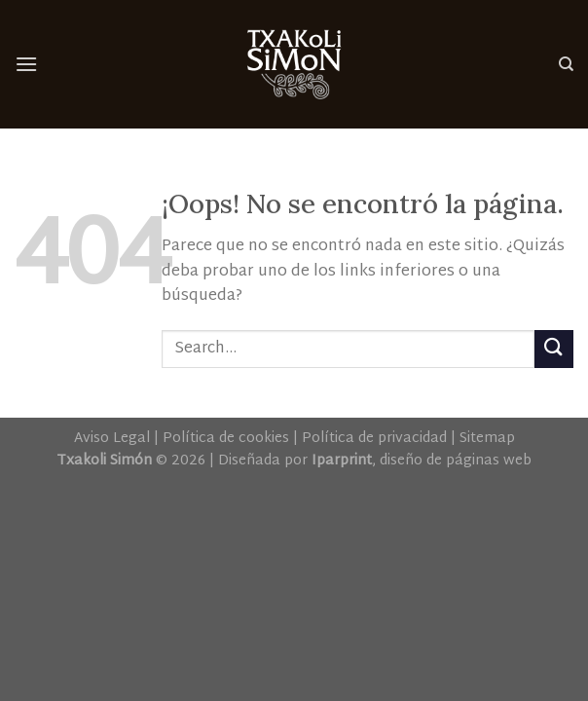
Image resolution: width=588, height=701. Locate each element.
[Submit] (554, 349)
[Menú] (26, 64)
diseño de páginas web (456, 461)
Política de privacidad (374, 439)
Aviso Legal (112, 439)
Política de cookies (226, 439)
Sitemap (487, 439)
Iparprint (342, 461)
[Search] (566, 64)
